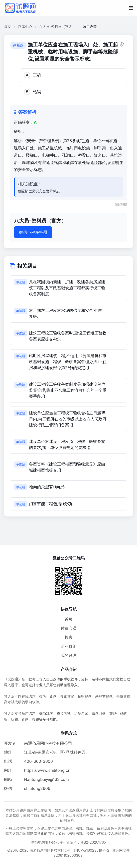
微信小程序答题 (33, 232)
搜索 (69, 637)
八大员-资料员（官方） (57, 26)
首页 (8, 26)
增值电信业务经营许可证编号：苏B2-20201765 (68, 842)
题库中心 (25, 26)
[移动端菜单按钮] (131, 8)
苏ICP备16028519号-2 (92, 850)
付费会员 (69, 628)
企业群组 (69, 646)
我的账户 (69, 655)
